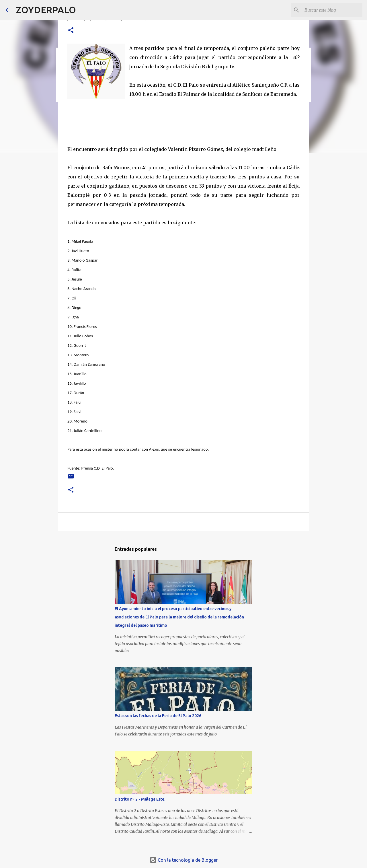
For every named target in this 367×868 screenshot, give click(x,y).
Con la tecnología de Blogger (184, 860)
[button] (71, 31)
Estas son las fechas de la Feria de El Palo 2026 (158, 716)
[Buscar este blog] (332, 10)
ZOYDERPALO (46, 10)
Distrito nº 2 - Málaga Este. (140, 799)
